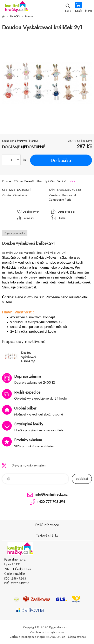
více (73, 181)
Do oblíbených (31, 212)
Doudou (30, 16)
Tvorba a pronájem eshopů (26, 637)
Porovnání (28, 218)
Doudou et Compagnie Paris (62, 197)
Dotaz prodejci (66, 212)
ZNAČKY (15, 16)
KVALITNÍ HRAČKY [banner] (16, 7)
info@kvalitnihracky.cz (51, 494)
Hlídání (62, 218)
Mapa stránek (77, 637)
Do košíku (61, 160)
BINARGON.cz (55, 637)
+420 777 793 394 (51, 502)
